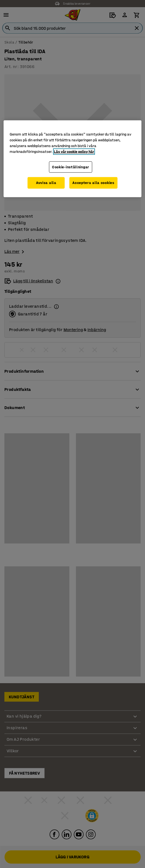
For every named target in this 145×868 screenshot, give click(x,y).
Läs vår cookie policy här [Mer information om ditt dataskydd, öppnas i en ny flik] (74, 151)
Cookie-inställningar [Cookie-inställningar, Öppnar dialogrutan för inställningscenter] (71, 167)
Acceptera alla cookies (93, 183)
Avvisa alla (46, 183)
